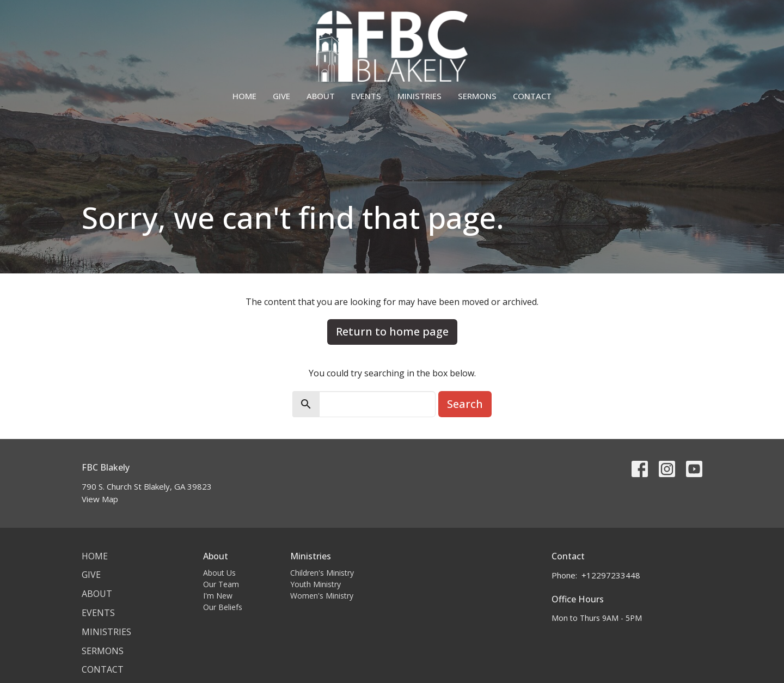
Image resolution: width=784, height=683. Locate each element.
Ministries (419, 96)
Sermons (477, 96)
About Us (219, 573)
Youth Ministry (316, 584)
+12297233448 (611, 575)
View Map (100, 499)
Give (281, 96)
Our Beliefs (223, 607)
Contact (532, 96)
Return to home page (392, 331)
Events (366, 96)
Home (244, 96)
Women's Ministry (322, 596)
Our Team (221, 584)
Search (465, 404)
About (321, 96)
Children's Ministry (322, 573)
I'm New (218, 596)
